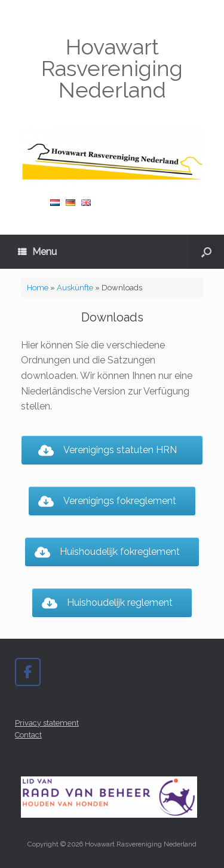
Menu (37, 252)
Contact (28, 735)
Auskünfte (75, 288)
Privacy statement (47, 723)
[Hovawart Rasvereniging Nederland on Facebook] (28, 672)
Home (38, 288)
